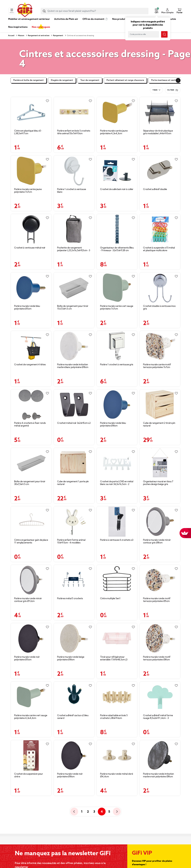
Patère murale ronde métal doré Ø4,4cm (117, 775)
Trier (155, 90)
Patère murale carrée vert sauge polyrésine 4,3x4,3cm (31, 717)
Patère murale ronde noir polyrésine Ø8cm (70, 775)
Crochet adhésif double (155, 189)
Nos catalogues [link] (41, 27)
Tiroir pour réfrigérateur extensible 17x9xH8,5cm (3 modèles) (114, 658)
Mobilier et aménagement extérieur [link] (29, 19)
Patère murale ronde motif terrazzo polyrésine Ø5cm (157, 600)
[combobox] (95, 11)
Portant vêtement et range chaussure (125, 80)
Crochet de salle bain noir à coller (117, 189)
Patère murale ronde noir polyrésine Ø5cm (27, 658)
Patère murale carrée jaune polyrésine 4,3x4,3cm (114, 132)
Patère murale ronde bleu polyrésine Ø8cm (113, 424)
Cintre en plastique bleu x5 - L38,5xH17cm (28, 132)
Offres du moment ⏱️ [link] (95, 19)
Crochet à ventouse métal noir (30, 248)
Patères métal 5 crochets (70, 599)
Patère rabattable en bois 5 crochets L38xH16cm (114, 717)
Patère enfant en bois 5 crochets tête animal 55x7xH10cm (74, 132)
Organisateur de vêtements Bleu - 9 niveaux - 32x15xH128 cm (117, 249)
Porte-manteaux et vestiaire (165, 80)
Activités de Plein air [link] (66, 19)
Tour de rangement (90, 80)
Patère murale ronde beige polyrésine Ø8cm (71, 658)
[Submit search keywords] (44, 11)
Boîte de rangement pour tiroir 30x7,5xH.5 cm (30, 483)
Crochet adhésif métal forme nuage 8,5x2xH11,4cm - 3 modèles (158, 717)
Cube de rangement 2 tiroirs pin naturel (159, 424)
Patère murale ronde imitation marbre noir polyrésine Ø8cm (158, 775)
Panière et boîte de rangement (28, 80)
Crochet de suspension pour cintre (28, 775)
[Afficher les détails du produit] (31, 112)
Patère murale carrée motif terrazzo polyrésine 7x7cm (157, 366)
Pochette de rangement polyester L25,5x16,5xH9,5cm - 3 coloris (74, 249)
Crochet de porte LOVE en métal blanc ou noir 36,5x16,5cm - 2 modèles (117, 483)
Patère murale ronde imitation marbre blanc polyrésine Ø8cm (73, 366)
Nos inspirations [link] (18, 27)
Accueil (11, 36)
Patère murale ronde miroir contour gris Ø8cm (157, 541)
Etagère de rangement (62, 80)
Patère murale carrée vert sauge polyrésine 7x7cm (117, 307)
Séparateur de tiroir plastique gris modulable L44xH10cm (158, 132)
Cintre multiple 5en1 (110, 599)
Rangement (58, 36)
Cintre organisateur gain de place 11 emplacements (31, 541)
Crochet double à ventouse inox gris (159, 307)
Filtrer (173, 90)
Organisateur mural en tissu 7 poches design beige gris (158, 483)
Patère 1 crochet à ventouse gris (117, 365)
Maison (21, 36)
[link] (120, 23)
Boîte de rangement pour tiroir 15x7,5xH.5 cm (73, 307)
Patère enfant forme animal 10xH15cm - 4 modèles (71, 541)
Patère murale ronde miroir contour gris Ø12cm (28, 600)
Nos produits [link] (120, 19)
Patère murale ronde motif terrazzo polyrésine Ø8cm (157, 658)
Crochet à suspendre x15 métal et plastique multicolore (159, 249)
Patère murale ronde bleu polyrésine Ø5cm (27, 307)
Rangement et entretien (38, 36)
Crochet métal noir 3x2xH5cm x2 (74, 423)
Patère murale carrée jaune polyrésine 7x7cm (28, 191)
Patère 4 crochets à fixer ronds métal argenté (30, 424)
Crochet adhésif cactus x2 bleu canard (73, 717)
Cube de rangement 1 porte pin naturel (73, 483)
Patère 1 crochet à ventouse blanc (72, 191)
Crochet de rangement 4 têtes (30, 365)
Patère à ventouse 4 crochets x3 (117, 540)
